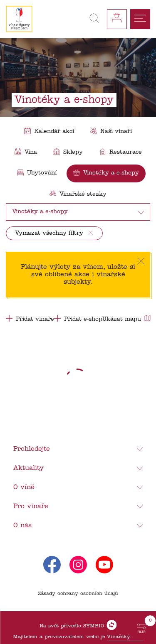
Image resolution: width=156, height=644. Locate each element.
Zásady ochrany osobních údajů (78, 594)
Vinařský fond (125, 637)
